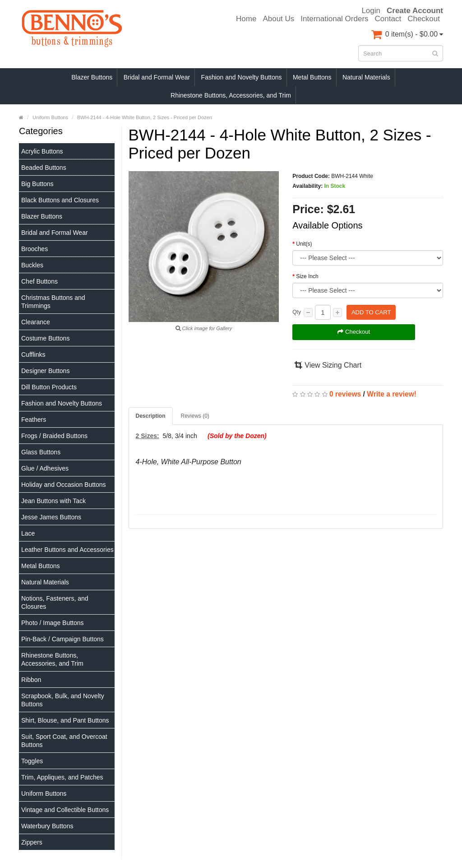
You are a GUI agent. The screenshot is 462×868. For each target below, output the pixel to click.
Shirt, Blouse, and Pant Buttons (65, 720)
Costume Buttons (45, 338)
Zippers (32, 842)
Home (246, 19)
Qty (297, 312)
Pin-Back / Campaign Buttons (62, 639)
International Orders (334, 19)
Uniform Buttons (44, 793)
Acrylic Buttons (42, 151)
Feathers (34, 420)
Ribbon (31, 680)
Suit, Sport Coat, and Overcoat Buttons (64, 741)
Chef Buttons (39, 281)
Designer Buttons (45, 371)
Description (151, 416)
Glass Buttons (41, 452)
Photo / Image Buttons (53, 623)
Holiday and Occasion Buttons (64, 485)
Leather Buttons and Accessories (67, 550)
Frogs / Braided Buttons (54, 436)
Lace (28, 533)
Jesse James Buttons (51, 517)
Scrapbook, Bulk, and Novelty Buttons (63, 700)
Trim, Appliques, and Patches (62, 777)
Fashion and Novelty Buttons (242, 77)
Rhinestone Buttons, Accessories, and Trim (231, 95)
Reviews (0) (195, 416)
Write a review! (392, 394)
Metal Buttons (312, 77)
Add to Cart (371, 312)
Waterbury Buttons (47, 826)
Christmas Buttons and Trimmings (53, 302)
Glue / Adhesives (45, 468)
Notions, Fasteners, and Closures (55, 602)
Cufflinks (33, 355)
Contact (388, 19)
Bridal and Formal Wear (157, 77)
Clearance (36, 322)
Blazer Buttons (92, 77)
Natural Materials (366, 77)
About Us (278, 19)
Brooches (35, 249)
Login (371, 11)
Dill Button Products (49, 387)
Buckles (32, 265)
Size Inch (307, 276)
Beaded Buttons (44, 168)
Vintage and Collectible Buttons (65, 810)
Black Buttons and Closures (60, 200)
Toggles (32, 761)
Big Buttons (37, 184)
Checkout (424, 19)
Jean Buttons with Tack (53, 501)
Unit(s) (304, 244)
